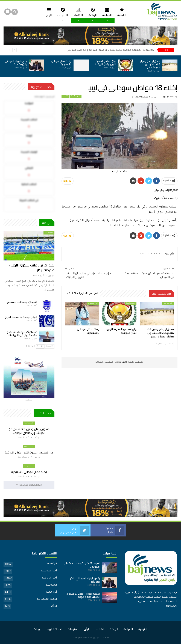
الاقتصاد (78, 12)
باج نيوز (96, 638)
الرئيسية (123, 12)
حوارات (38, 629)
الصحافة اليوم (55, 629)
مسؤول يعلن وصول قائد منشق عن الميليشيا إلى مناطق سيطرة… (29, 431)
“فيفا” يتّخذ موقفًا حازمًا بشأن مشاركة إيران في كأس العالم (22, 334)
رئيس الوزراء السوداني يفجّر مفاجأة (16, 63)
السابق (169, 344)
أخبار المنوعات (93, 303)
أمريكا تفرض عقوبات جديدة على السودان (82, 565)
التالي (159, 344)
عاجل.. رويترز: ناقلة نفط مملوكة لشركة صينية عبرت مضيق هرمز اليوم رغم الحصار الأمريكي (111, 50)
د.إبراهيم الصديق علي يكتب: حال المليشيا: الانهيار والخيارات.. (88, 275)
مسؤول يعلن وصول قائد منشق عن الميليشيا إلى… (150, 64)
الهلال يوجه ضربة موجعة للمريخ (21, 317)
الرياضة (93, 12)
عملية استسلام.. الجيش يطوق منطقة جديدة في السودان (149, 275)
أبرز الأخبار (51, 592)
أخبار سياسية (76, 96)
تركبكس (117, 362)
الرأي (48, 12)
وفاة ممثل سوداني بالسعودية (61, 63)
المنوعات (62, 12)
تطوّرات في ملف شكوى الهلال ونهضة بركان (32, 268)
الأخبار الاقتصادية (47, 599)
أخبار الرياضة (49, 233)
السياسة (108, 12)
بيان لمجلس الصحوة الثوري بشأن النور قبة (105, 63)
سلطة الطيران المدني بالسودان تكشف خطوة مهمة (83, 595)
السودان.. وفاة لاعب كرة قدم (22, 302)
